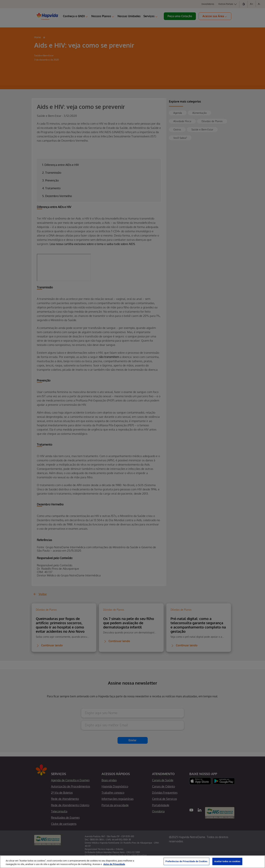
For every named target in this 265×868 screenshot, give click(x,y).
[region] (132, 862)
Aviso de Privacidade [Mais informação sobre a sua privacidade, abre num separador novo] (114, 864)
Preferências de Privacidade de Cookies (186, 861)
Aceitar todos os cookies (227, 861)
